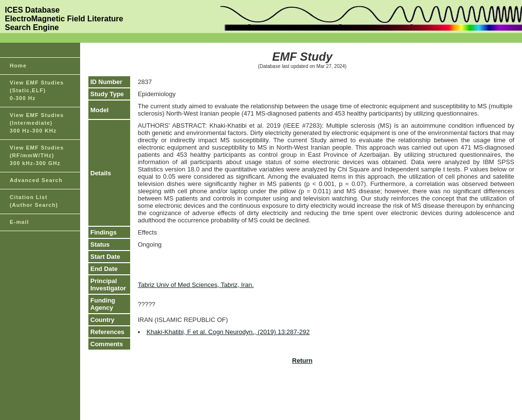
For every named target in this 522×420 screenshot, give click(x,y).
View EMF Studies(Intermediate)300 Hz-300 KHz (37, 123)
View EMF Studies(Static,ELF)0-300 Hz (37, 90)
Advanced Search (36, 180)
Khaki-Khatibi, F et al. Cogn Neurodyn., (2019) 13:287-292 (228, 332)
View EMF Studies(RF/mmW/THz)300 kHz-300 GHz (37, 155)
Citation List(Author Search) (34, 201)
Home (18, 66)
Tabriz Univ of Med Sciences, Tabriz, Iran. (196, 285)
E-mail (19, 222)
